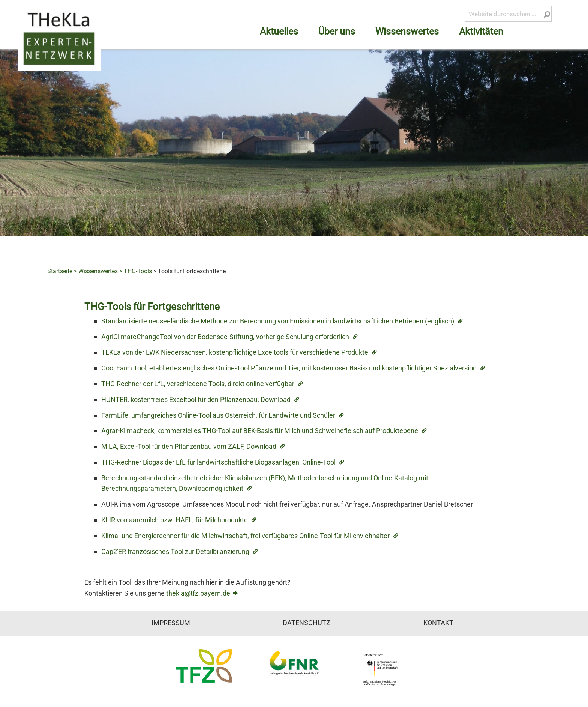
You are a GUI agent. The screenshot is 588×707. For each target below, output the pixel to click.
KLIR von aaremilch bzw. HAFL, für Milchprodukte (175, 520)
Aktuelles (279, 31)
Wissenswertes (407, 31)
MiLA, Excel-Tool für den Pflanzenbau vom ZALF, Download (189, 446)
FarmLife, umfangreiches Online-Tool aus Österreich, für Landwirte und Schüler (218, 415)
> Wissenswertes (96, 271)
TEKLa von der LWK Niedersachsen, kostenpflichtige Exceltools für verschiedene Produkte (235, 352)
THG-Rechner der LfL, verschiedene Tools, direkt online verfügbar (198, 384)
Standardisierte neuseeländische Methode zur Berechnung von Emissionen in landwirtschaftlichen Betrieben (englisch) (278, 321)
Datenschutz (307, 623)
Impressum (171, 623)
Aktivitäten (481, 31)
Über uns (337, 31)
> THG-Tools (136, 271)
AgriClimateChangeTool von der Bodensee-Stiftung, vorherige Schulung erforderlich (225, 337)
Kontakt (438, 623)
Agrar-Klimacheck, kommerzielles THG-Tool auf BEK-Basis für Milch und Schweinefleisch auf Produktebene (260, 431)
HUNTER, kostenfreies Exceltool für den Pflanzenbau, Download (196, 399)
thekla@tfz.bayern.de (198, 593)
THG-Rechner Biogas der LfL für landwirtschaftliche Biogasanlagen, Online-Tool (218, 462)
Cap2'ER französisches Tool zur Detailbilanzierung (175, 551)
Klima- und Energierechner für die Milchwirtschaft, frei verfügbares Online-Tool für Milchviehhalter (245, 536)
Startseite (60, 271)
